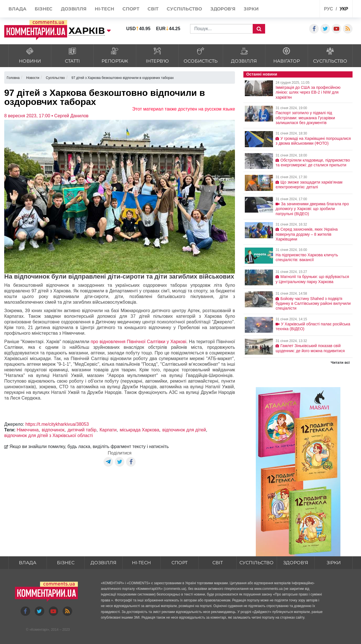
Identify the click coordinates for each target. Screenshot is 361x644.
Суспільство (257, 563)
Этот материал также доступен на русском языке (184, 109)
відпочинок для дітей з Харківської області (49, 435)
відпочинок (53, 430)
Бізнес (66, 563)
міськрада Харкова (139, 430)
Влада (28, 563)
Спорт (180, 563)
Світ (218, 563)
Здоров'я (296, 563)
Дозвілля (104, 563)
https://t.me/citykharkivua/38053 (57, 424)
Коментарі (39, 630)
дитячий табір (82, 430)
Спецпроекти (294, 9)
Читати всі (340, 362)
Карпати (108, 430)
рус (329, 9)
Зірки (334, 563)
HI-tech (142, 563)
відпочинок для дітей (184, 430)
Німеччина (28, 430)
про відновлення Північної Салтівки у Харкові (139, 342)
